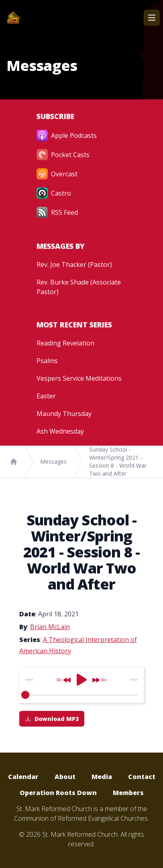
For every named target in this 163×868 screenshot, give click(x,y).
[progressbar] (81, 695)
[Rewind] (61, 677)
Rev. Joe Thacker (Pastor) (74, 264)
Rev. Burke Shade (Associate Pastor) (79, 287)
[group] (81, 685)
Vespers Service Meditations (79, 378)
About (65, 777)
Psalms (47, 361)
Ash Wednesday (60, 431)
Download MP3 (52, 719)
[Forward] (102, 677)
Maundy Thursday (64, 414)
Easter (46, 396)
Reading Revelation (65, 343)
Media (102, 777)
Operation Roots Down (58, 793)
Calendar (23, 777)
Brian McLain (50, 627)
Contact (142, 777)
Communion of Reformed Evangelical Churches (81, 818)
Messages (53, 461)
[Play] (81, 680)
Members (128, 793)
